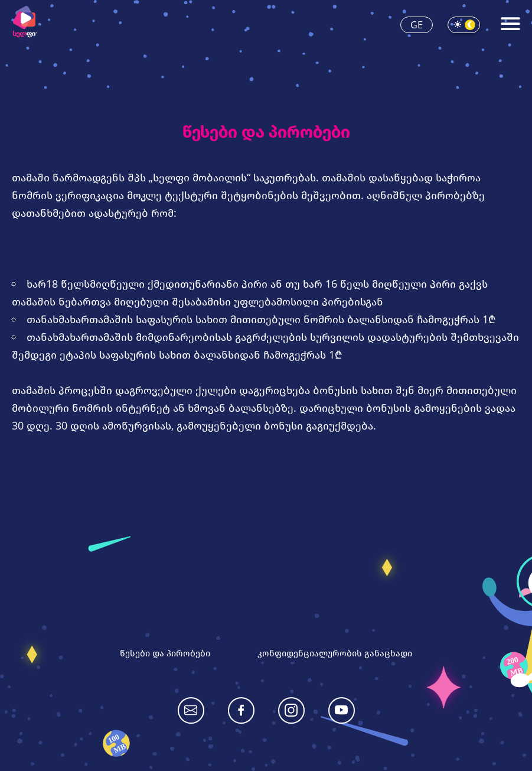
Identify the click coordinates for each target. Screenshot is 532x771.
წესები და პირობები (165, 653)
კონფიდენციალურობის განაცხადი (335, 653)
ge (417, 25)
